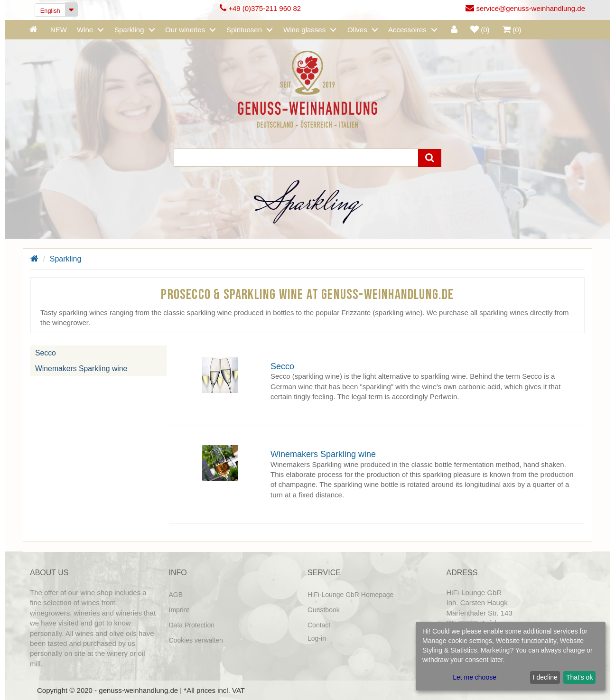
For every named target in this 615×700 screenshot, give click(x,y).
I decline (545, 677)
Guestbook (324, 610)
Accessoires (407, 30)
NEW (59, 30)
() (480, 29)
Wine (85, 30)
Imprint (179, 610)
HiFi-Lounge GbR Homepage (350, 595)
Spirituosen (244, 30)
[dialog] (511, 656)
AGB (176, 595)
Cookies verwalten (196, 640)
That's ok (579, 677)
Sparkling (129, 30)
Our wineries (185, 30)
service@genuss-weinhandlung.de (525, 8)
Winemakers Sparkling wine (81, 368)
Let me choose (475, 677)
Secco (46, 352)
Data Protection (192, 625)
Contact (319, 625)
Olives (357, 30)
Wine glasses (304, 30)
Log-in (317, 638)
